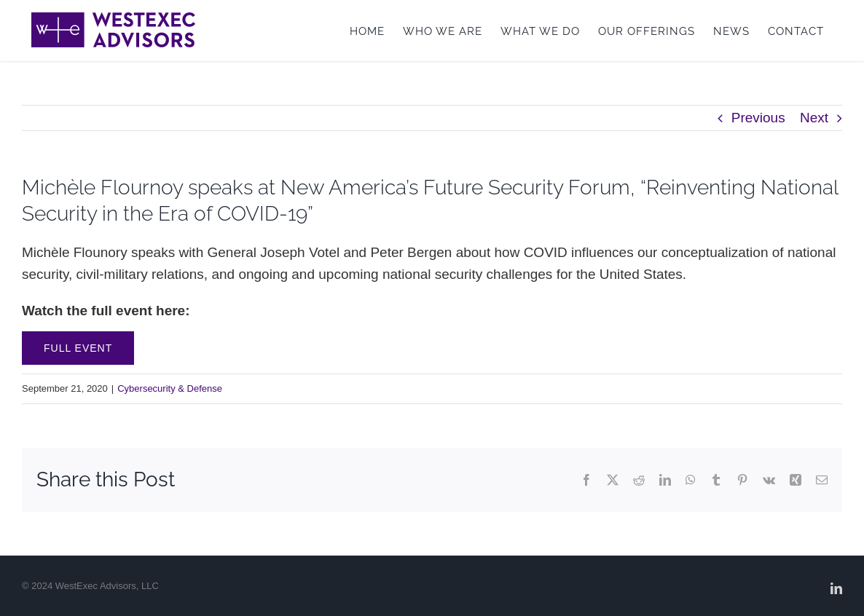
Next (814, 118)
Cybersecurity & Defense (170, 388)
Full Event (78, 348)
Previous (758, 118)
